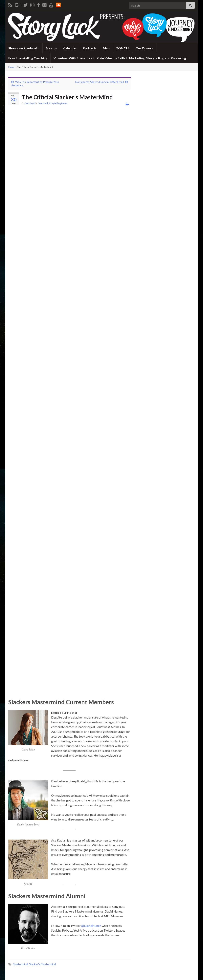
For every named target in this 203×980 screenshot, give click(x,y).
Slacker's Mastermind (43, 964)
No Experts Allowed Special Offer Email (100, 82)
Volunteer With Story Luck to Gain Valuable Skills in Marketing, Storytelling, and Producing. (120, 58)
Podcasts (90, 48)
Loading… (68, 404)
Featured (43, 103)
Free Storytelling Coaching (28, 58)
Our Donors (144, 48)
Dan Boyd (30, 103)
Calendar (70, 48)
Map (106, 48)
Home (12, 67)
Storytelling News (58, 103)
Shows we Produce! (24, 48)
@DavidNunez (91, 926)
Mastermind (20, 964)
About (51, 48)
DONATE (123, 48)
